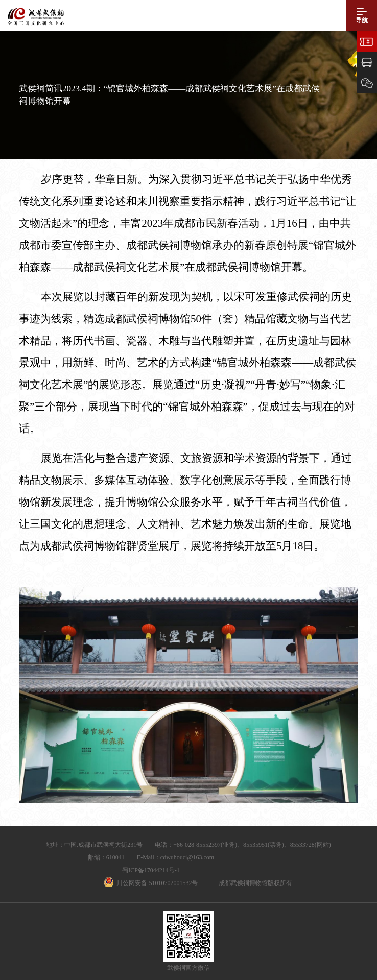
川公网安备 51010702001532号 (157, 883)
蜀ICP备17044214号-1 (151, 870)
